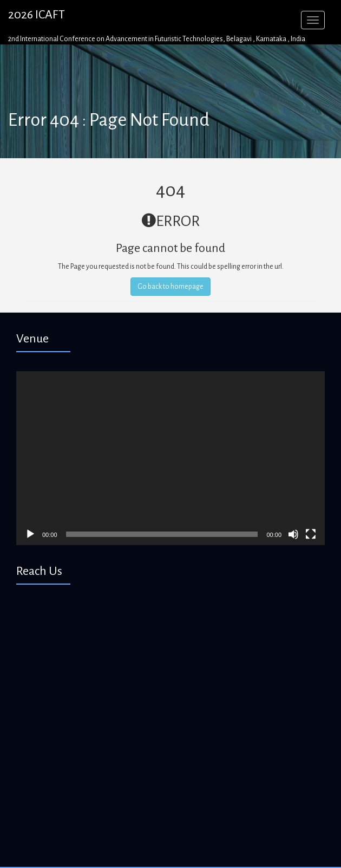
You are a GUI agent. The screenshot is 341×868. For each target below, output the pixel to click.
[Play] (30, 534)
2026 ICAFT (37, 15)
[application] (170, 458)
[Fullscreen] (311, 534)
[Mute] (293, 534)
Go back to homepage (170, 287)
